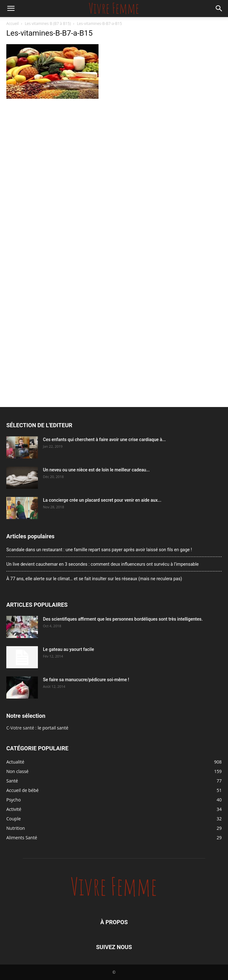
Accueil (12, 24)
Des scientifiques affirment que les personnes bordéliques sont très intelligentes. (123, 619)
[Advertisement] (114, 148)
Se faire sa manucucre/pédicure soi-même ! (86, 680)
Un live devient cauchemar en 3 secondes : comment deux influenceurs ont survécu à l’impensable (102, 564)
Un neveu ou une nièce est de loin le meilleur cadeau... (96, 470)
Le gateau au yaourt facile (69, 649)
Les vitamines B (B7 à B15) (48, 24)
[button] (11, 9)
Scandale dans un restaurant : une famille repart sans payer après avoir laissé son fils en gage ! (99, 550)
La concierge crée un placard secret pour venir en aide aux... (102, 500)
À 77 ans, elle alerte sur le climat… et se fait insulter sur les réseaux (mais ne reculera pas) (94, 579)
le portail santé (53, 728)
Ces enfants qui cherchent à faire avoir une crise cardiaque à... (104, 440)
